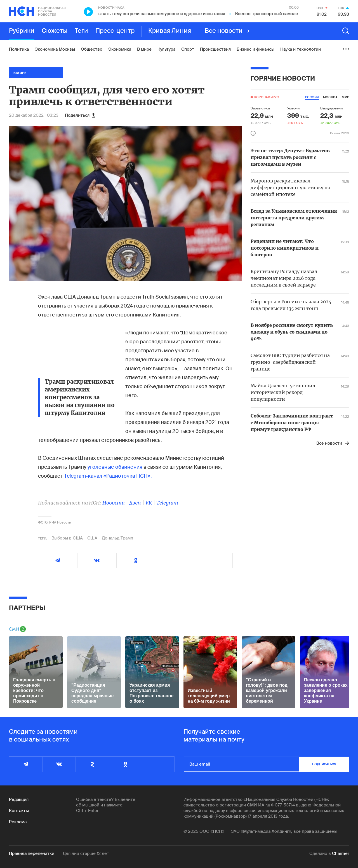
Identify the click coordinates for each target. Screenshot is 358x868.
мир (345, 97)
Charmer (341, 853)
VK (149, 503)
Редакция (19, 799)
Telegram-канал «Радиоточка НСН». (108, 476)
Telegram (167, 503)
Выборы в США (67, 538)
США (92, 538)
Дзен (135, 503)
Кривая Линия (170, 31)
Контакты (19, 811)
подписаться (324, 764)
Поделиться (80, 115)
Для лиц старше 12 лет (86, 853)
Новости (114, 503)
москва (330, 97)
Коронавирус (267, 97)
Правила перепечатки (32, 853)
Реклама (18, 822)
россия (312, 97)
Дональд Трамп (117, 538)
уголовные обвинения (115, 467)
